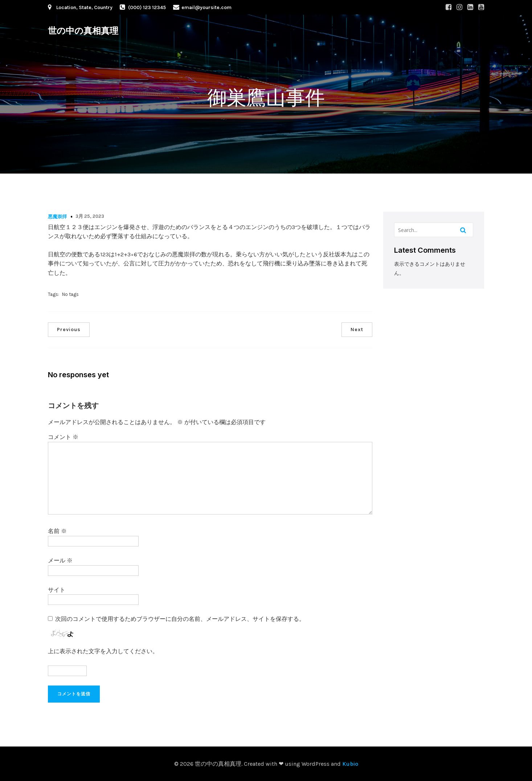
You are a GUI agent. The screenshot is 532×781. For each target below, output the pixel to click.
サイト (57, 590)
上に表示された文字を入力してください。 (103, 651)
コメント (63, 437)
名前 (57, 531)
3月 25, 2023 (90, 216)
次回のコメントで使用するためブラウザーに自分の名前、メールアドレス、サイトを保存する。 (180, 619)
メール (60, 560)
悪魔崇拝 (57, 217)
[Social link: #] (449, 7)
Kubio (350, 764)
